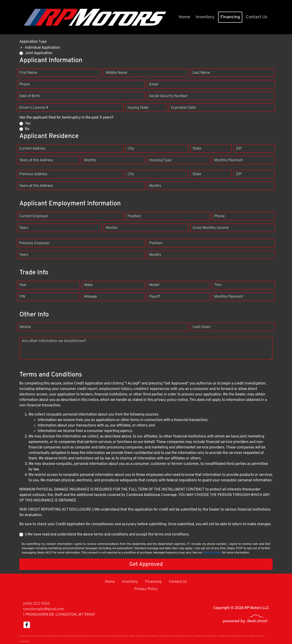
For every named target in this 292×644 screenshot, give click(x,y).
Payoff (154, 297)
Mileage (91, 297)
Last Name (201, 73)
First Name (28, 73)
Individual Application (42, 48)
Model (154, 285)
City (131, 149)
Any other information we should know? (54, 341)
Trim (218, 285)
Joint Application (39, 53)
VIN (22, 297)
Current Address (32, 149)
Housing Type (160, 160)
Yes (28, 124)
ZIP (239, 149)
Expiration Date (183, 108)
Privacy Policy (212, 553)
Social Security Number (168, 96)
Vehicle (25, 327)
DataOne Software (93, 636)
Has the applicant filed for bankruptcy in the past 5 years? (66, 118)
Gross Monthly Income (211, 228)
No (27, 129)
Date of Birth (30, 96)
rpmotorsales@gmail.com (44, 609)
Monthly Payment (229, 160)
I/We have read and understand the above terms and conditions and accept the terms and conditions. (107, 535)
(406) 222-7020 (36, 604)
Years (24, 228)
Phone (24, 85)
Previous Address (33, 174)
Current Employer (34, 216)
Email (154, 85)
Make (88, 285)
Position (134, 216)
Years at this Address (36, 160)
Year (23, 285)
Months (90, 160)
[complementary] (278, 630)
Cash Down (202, 327)
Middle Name (116, 73)
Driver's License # (34, 108)
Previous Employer (34, 243)
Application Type (33, 42)
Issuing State (138, 108)
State (197, 149)
